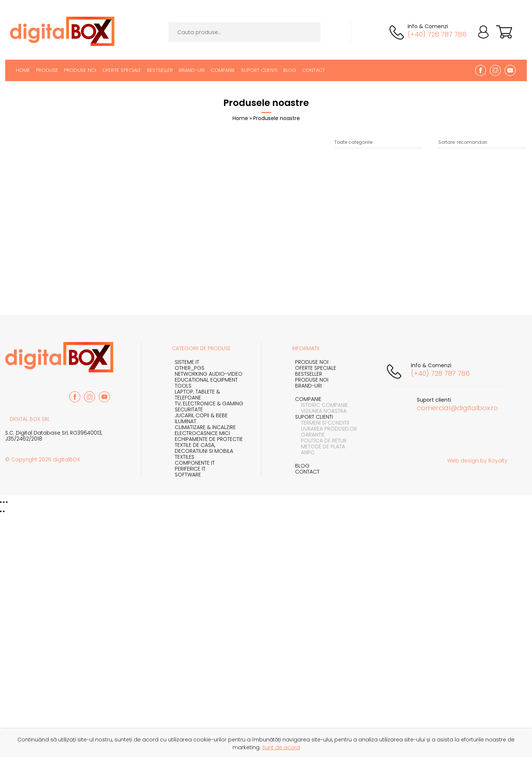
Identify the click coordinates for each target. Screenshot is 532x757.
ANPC (305, 452)
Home (23, 70)
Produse (47, 70)
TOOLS (183, 386)
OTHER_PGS (190, 368)
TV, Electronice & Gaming (209, 404)
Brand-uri (192, 70)
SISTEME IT (187, 362)
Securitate (189, 409)
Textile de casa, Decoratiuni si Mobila (204, 448)
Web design (463, 461)
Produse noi (80, 70)
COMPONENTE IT (195, 463)
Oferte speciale (122, 70)
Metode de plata (320, 446)
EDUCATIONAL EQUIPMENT (206, 380)
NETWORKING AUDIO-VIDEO (209, 374)
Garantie (310, 435)
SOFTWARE (188, 475)
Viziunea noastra (321, 411)
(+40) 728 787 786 (437, 34)
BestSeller (160, 70)
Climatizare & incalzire (205, 427)
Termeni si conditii (322, 423)
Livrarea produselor (326, 429)
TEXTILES (185, 457)
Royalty (498, 461)
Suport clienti (259, 70)
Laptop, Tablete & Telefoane (197, 395)
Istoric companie (322, 405)
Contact (314, 70)
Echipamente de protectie (209, 439)
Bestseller (309, 374)
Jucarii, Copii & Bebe (201, 415)
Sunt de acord (281, 747)
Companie (223, 70)
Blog (290, 70)
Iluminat (185, 421)
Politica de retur (321, 441)
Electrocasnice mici (202, 433)
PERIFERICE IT (190, 469)
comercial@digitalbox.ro (457, 408)
